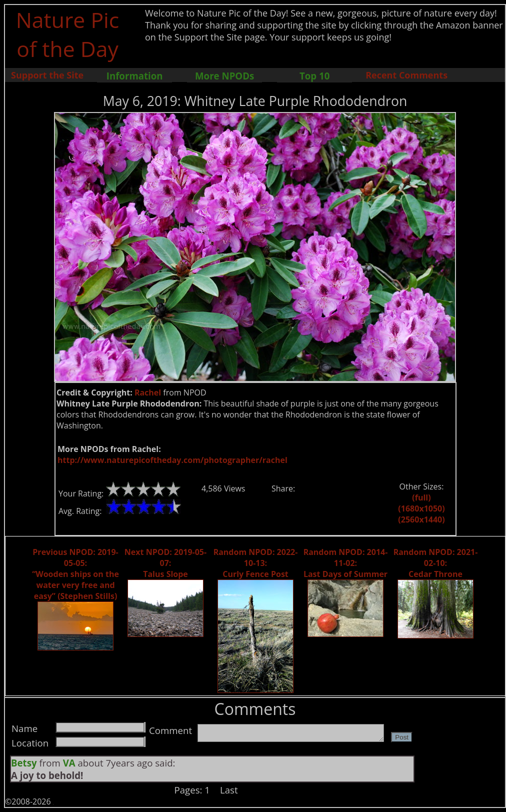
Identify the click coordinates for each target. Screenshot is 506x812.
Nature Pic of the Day (68, 34)
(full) (421, 497)
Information (135, 76)
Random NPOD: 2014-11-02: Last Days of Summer (346, 563)
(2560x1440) (421, 519)
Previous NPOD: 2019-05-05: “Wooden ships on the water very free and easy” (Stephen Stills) (75, 574)
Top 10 (314, 76)
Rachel (148, 392)
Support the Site (47, 75)
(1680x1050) (421, 508)
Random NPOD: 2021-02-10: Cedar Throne (436, 563)
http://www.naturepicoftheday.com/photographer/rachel (172, 460)
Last (229, 790)
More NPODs (224, 76)
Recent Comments (406, 75)
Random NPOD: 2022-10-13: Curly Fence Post (256, 563)
